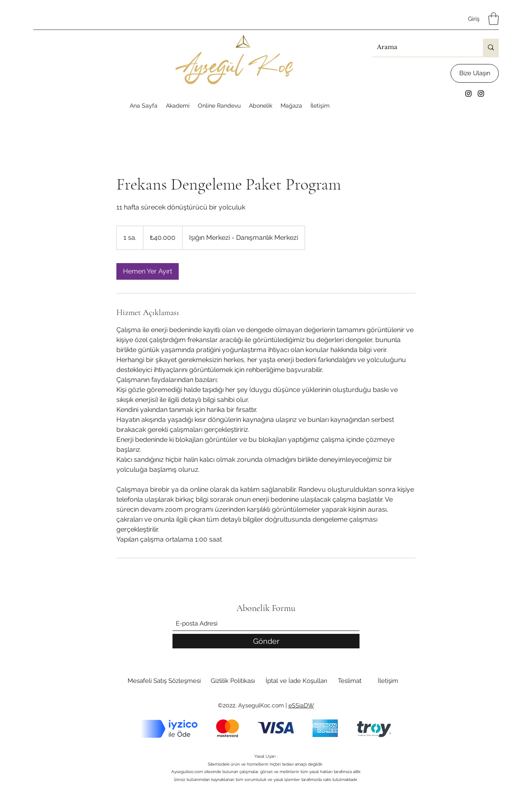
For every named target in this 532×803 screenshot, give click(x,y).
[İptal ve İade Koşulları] (296, 681)
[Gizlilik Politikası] (233, 681)
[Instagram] (468, 94)
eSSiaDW (301, 705)
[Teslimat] (350, 681)
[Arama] (421, 48)
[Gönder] (266, 641)
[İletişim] (388, 681)
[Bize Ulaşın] (475, 73)
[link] (148, 271)
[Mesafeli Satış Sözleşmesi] (164, 681)
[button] (494, 19)
